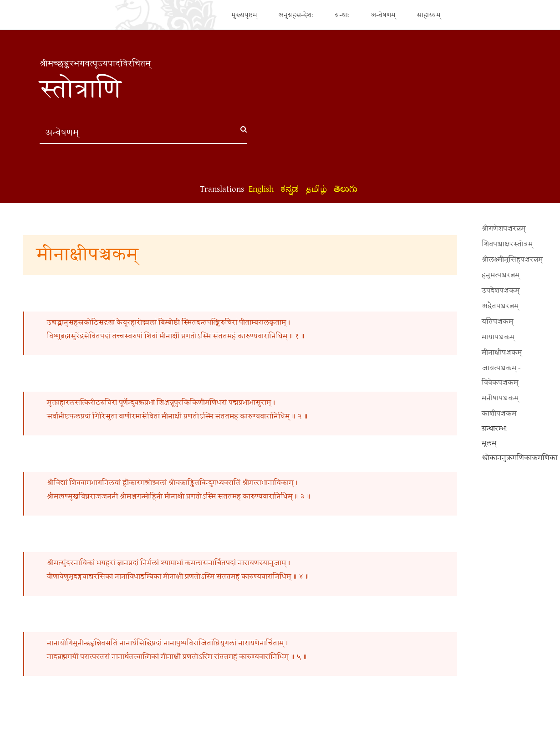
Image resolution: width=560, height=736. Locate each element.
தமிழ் (316, 189)
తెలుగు (346, 189)
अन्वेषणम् (383, 15)
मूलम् (489, 443)
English (261, 189)
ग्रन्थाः (342, 15)
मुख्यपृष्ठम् (244, 15)
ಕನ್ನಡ (290, 189)
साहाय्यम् (429, 15)
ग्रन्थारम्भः (495, 429)
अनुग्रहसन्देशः (296, 15)
